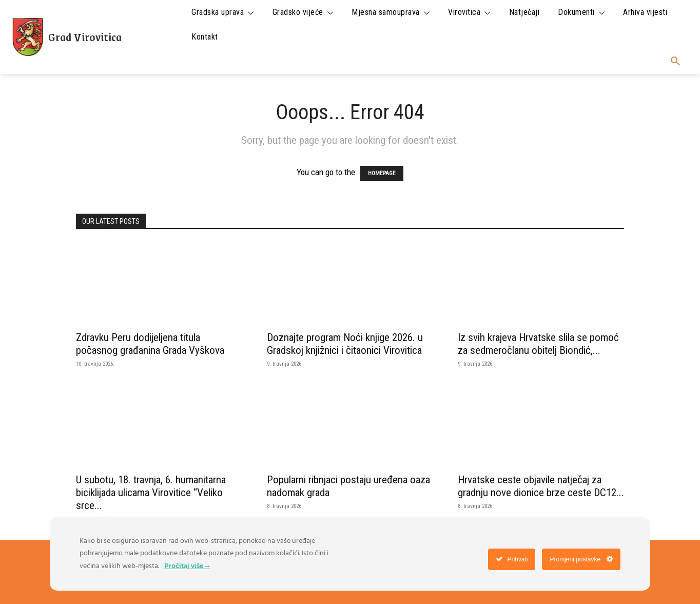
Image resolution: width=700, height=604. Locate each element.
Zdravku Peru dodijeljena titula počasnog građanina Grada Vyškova (150, 344)
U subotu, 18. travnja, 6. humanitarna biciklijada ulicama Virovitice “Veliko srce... (151, 493)
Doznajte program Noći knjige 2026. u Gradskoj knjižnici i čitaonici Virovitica (345, 344)
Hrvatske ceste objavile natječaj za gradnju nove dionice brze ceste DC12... (541, 486)
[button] (675, 62)
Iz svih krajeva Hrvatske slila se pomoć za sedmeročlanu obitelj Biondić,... (538, 344)
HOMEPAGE (382, 173)
